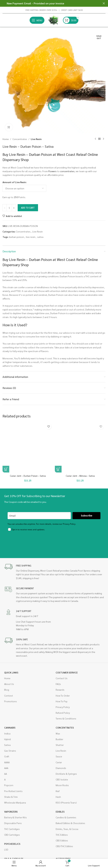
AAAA (7, 762)
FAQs (58, 684)
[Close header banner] (104, 3)
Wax (58, 733)
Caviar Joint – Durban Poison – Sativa (28, 476)
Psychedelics (12, 844)
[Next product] (103, 139)
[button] (6, 469)
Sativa (7, 745)
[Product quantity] (9, 208)
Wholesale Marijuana (15, 802)
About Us (9, 684)
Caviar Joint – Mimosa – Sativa (80, 476)
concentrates (67, 171)
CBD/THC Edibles (64, 846)
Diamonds (61, 768)
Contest (9, 696)
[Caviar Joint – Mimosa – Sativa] (80, 447)
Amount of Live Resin (14, 182)
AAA (6, 768)
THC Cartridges (12, 829)
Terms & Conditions (66, 718)
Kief (58, 791)
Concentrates (20, 139)
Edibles (60, 812)
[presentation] (33, 542)
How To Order (63, 696)
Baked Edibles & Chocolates (70, 823)
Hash (58, 797)
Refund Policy (63, 713)
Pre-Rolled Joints (13, 791)
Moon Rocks (62, 785)
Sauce (59, 756)
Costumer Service (67, 672)
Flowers (52, 171)
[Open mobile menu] (37, 20)
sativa (40, 237)
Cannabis (10, 728)
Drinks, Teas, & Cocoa (67, 829)
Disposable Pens (13, 823)
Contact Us (62, 678)
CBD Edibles (62, 840)
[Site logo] (54, 20)
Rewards (60, 690)
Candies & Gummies (66, 817)
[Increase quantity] (14, 208)
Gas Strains (10, 751)
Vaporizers (11, 812)
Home (6, 139)
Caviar (59, 762)
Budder (59, 739)
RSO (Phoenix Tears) (66, 802)
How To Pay (61, 701)
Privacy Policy (63, 707)
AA (6, 774)
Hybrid (7, 739)
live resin (31, 237)
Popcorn (9, 785)
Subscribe (87, 516)
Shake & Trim (11, 797)
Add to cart (28, 208)
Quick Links (11, 672)
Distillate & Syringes (66, 774)
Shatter (60, 745)
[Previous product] (95, 139)
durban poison (16, 237)
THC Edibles (62, 835)
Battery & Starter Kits (15, 817)
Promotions (11, 701)
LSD (6, 849)
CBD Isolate (62, 779)
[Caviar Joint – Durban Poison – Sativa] (28, 447)
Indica (7, 733)
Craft (7, 756)
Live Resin (36, 139)
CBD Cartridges (12, 835)
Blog (7, 690)
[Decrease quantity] (5, 208)
